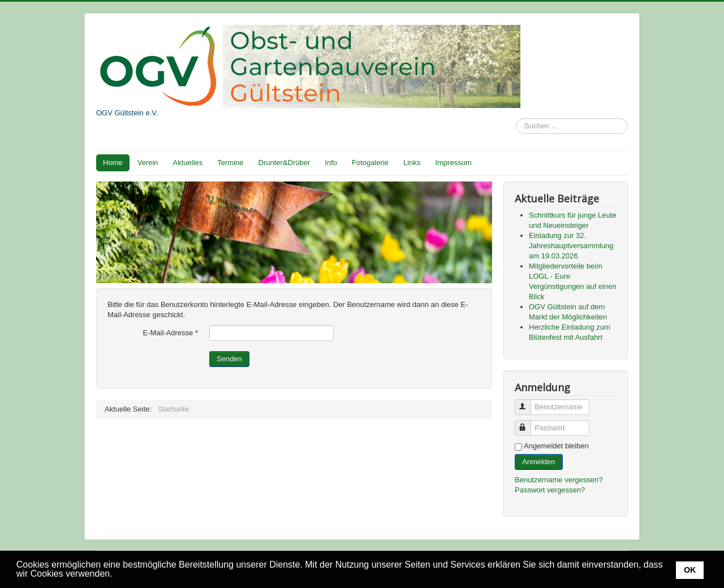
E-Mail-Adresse (170, 333)
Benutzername (528, 402)
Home (113, 163)
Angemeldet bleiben (556, 446)
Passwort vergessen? (550, 490)
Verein (148, 163)
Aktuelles (188, 163)
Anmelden (539, 462)
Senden (229, 359)
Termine (230, 163)
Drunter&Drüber (285, 163)
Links (412, 163)
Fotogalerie (370, 163)
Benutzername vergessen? (559, 480)
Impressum (453, 163)
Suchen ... (516, 118)
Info (331, 163)
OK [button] (690, 570)
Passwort (528, 423)
